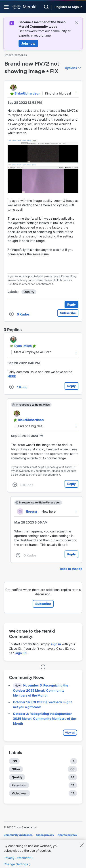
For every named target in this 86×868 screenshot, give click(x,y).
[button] (76, 93)
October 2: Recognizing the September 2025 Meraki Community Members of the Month (44, 719)
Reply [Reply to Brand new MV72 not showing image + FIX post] (71, 304)
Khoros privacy (67, 835)
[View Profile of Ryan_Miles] (23, 346)
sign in (56, 644)
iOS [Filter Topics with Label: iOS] (14, 761)
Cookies (9, 841)
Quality (29, 292)
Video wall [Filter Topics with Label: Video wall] (20, 793)
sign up (21, 653)
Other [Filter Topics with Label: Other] (16, 769)
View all (70, 733)
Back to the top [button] (71, 569)
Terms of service (29, 841)
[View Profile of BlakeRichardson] (27, 93)
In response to (33, 405)
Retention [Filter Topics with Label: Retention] (19, 785)
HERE (12, 376)
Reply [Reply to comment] (71, 386)
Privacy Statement (17, 861)
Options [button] (71, 68)
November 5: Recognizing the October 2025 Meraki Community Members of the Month (41, 690)
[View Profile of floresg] (31, 511)
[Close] (82, 848)
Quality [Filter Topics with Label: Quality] (17, 777)
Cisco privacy (45, 835)
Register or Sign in (68, 7)
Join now (28, 43)
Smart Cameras (15, 55)
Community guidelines (18, 835)
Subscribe (68, 313)
